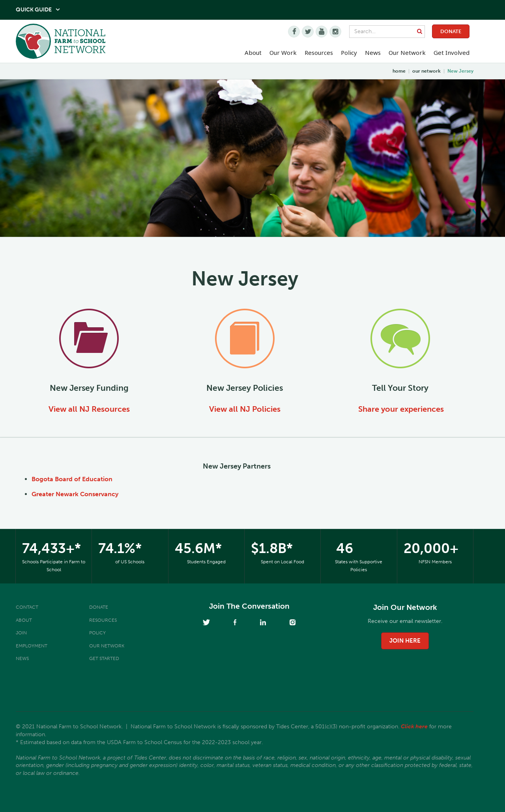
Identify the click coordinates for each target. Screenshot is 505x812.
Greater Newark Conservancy (75, 494)
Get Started (104, 658)
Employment (32, 646)
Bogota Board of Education (72, 479)
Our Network (407, 53)
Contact (27, 607)
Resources (319, 53)
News (22, 658)
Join (21, 633)
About (24, 620)
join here (405, 641)
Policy (97, 633)
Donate (451, 31)
